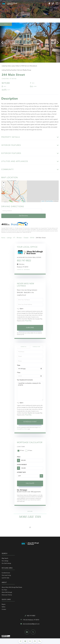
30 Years (21, 449)
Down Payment (22, 463)
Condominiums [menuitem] (34, 557)
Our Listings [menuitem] (5, 559)
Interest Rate (21, 471)
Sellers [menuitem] (32, 574)
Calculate (30, 482)
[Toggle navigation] (57, 4)
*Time (19, 371)
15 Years (29, 449)
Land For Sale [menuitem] (34, 562)
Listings (9, 236)
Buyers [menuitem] (32, 571)
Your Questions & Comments (25, 378)
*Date (19, 364)
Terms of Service (24, 427)
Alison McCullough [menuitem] (7, 576)
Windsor (19, 236)
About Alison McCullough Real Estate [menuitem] (12, 571)
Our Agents (27, 268)
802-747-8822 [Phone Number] (51, 4)
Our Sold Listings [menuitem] (6, 562)
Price (19, 455)
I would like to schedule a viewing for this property (30, 389)
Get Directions (51, 214)
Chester (26, 236)
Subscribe (30, 326)
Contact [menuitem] (32, 576)
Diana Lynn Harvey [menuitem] (7, 579)
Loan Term (21, 445)
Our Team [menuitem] (4, 574)
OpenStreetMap (49, 204)
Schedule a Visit (36, 345)
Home (3, 236)
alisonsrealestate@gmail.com (30, 594)
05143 (32, 236)
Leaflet (43, 204)
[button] (3, 45)
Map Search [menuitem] (5, 557)
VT (14, 236)
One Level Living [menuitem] (35, 559)
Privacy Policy (28, 319)
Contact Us (20, 268)
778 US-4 (30, 590)
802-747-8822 (24, 259)
